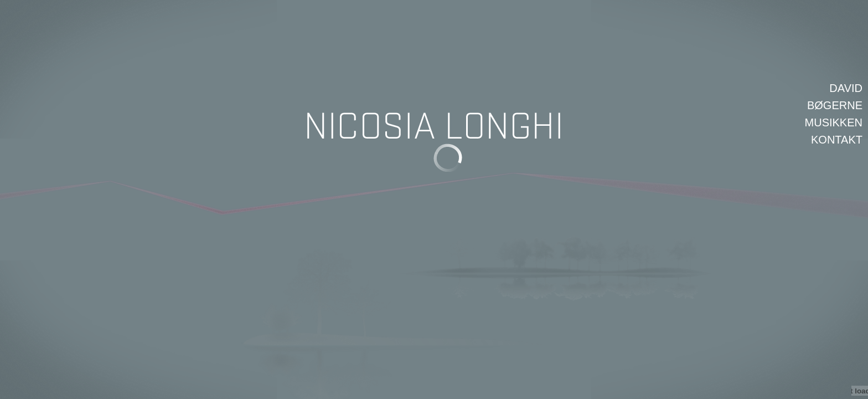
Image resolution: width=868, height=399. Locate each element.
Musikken (834, 122)
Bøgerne (835, 105)
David (846, 88)
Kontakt (837, 140)
